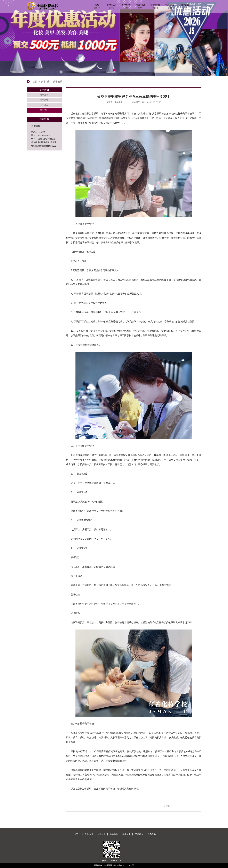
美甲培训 (46, 82)
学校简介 (139, 834)
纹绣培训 (127, 834)
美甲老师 (44, 100)
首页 (35, 82)
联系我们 (152, 834)
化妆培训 (89, 834)
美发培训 (114, 834)
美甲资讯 (58, 82)
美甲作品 (44, 105)
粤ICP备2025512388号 (124, 865)
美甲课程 (44, 95)
